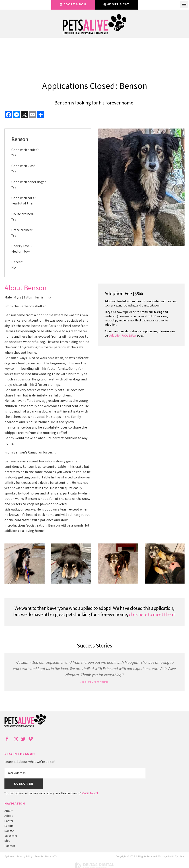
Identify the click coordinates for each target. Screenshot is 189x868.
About (8, 811)
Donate (9, 831)
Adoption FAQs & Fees (123, 336)
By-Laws (9, 856)
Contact (10, 846)
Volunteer (11, 836)
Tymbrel (180, 856)
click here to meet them (152, 614)
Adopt (9, 816)
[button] (25, 582)
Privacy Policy (25, 856)
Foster (9, 821)
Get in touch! (90, 793)
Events (9, 826)
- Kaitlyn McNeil (94, 682)
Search (39, 856)
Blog (7, 841)
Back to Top (52, 856)
